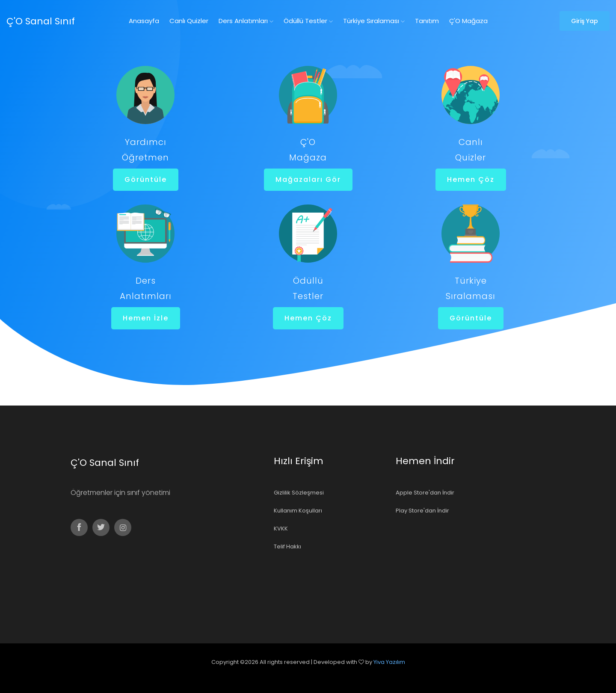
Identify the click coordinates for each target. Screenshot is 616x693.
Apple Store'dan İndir (425, 493)
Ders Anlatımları (246, 21)
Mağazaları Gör (308, 179)
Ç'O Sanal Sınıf (41, 21)
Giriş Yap (585, 21)
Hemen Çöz (470, 179)
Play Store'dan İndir (422, 511)
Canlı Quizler (189, 21)
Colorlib (317, 674)
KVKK (281, 529)
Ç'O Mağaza (468, 21)
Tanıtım (427, 21)
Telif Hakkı (287, 546)
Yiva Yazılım (389, 662)
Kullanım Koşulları (298, 511)
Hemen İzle (145, 318)
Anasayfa (144, 21)
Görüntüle (145, 179)
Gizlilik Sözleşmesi (299, 493)
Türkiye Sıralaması (374, 21)
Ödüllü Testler (308, 21)
